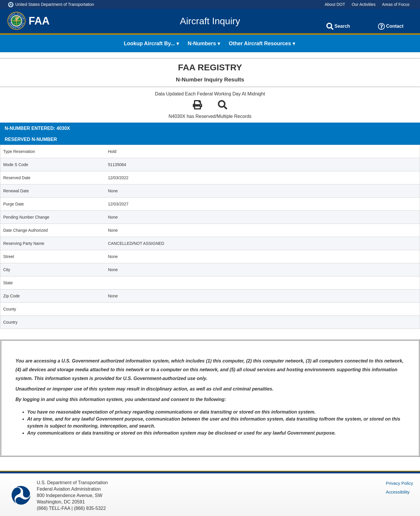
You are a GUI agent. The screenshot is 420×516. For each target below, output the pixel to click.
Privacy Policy (399, 483)
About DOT (335, 4)
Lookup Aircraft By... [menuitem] (149, 43)
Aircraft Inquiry (210, 21)
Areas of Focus (396, 4)
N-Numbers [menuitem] (202, 43)
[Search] (330, 26)
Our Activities (364, 4)
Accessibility (398, 492)
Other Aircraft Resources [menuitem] (260, 43)
